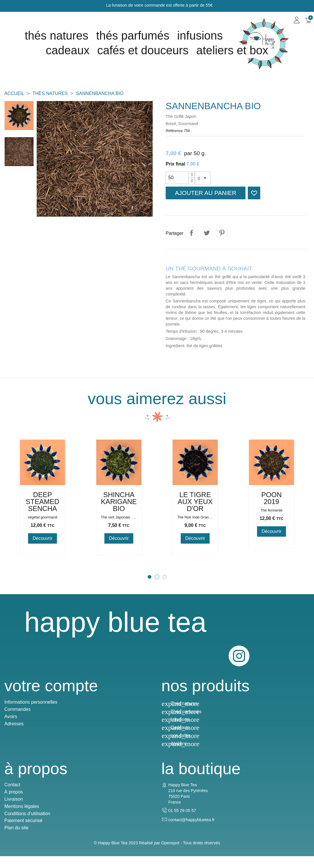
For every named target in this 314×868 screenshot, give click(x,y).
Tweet (207, 233)
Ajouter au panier (206, 193)
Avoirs (11, 721)
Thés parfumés (133, 36)
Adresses (14, 729)
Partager (191, 233)
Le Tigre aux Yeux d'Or (199, 537)
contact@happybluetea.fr (191, 828)
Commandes (17, 714)
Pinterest (222, 233)
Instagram (299, 657)
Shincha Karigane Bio (122, 537)
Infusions (200, 36)
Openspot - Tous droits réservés (191, 854)
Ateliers (178, 749)
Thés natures (56, 36)
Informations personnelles (31, 707)
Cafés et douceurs (143, 50)
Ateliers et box (232, 50)
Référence (174, 131)
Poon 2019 (275, 533)
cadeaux (68, 50)
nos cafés (180, 740)
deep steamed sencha (46, 537)
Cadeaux (180, 732)
